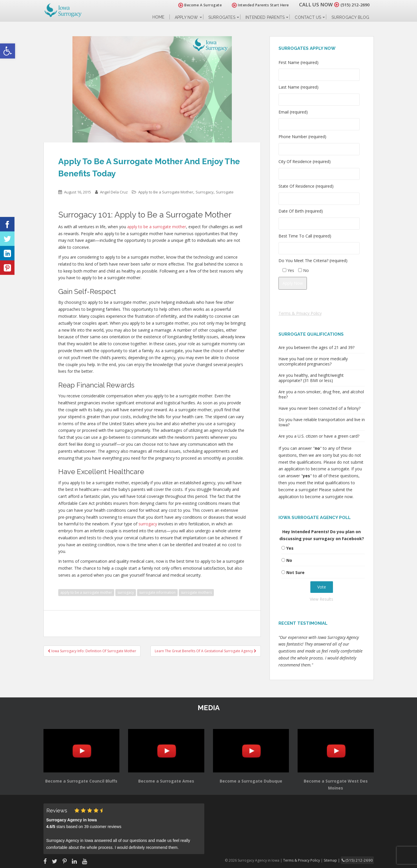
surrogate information (157, 592)
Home (159, 17)
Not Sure (295, 572)
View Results (322, 599)
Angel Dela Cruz (114, 192)
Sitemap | (337, 860)
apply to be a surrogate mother (86, 592)
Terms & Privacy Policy (300, 313)
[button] (8, 51)
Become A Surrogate (194, 5)
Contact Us (308, 17)
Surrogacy (205, 192)
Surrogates (222, 17)
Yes (290, 548)
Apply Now (186, 17)
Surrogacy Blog (350, 17)
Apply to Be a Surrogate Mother (166, 192)
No (289, 560)
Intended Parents (265, 17)
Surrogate (225, 192)
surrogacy (126, 592)
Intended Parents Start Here (254, 5)
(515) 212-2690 (352, 4)
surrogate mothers (196, 592)
